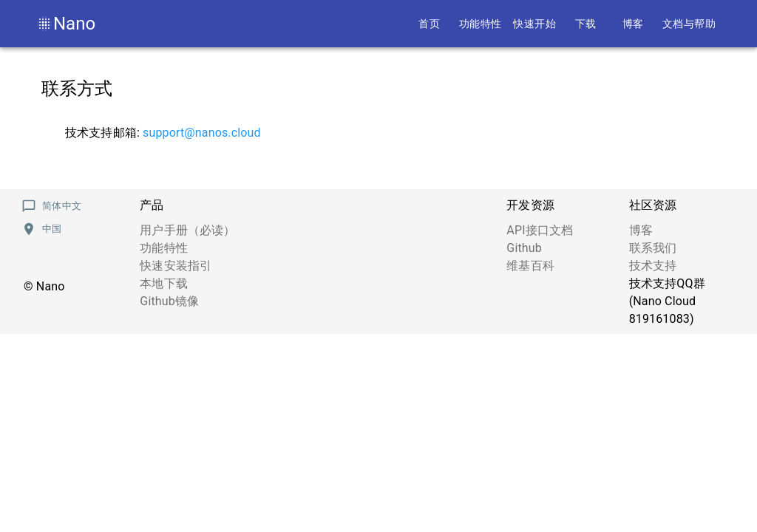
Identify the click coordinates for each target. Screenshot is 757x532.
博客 (641, 230)
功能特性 (164, 248)
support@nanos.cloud (202, 133)
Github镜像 (169, 301)
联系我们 (653, 248)
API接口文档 (540, 230)
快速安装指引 (176, 266)
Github (524, 248)
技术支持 (653, 266)
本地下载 (164, 283)
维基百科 (530, 266)
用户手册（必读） (187, 230)
